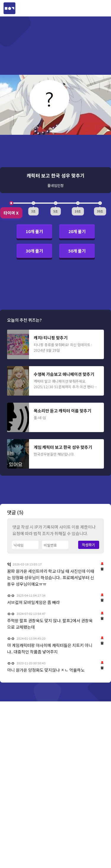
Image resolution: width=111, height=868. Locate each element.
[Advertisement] (55, 343)
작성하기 (89, 765)
